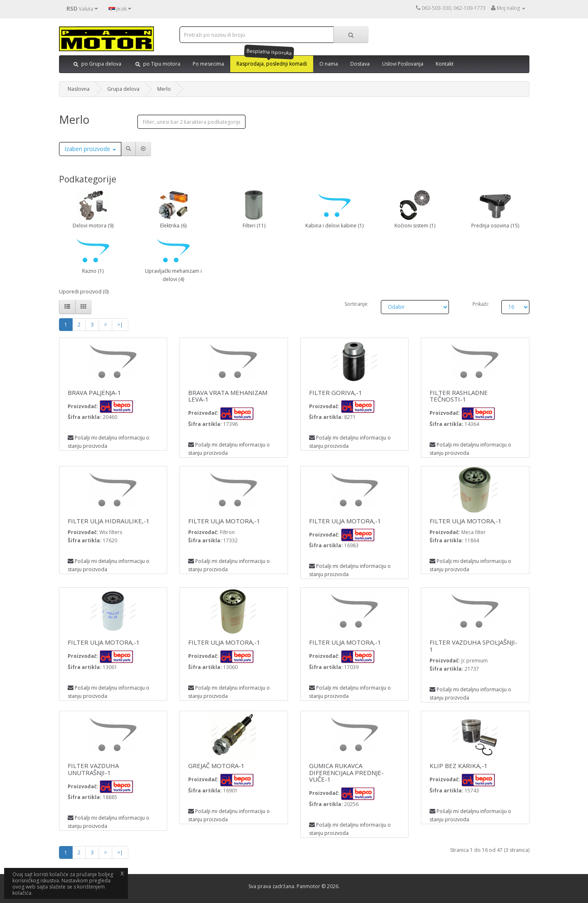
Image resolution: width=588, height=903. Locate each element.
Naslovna (79, 89)
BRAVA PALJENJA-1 (94, 392)
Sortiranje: (357, 304)
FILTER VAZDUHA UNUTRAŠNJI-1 (93, 769)
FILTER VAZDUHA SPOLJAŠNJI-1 (473, 646)
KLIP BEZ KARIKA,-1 (459, 766)
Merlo (164, 89)
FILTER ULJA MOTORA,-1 (224, 521)
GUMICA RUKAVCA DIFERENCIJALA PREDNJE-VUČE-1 (346, 772)
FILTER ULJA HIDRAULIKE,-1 (109, 521)
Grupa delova (123, 89)
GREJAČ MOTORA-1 (216, 766)
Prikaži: (481, 304)
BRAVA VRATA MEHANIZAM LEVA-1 (228, 396)
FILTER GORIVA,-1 (336, 392)
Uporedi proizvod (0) (84, 292)
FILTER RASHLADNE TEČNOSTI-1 (459, 396)
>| (120, 325)
